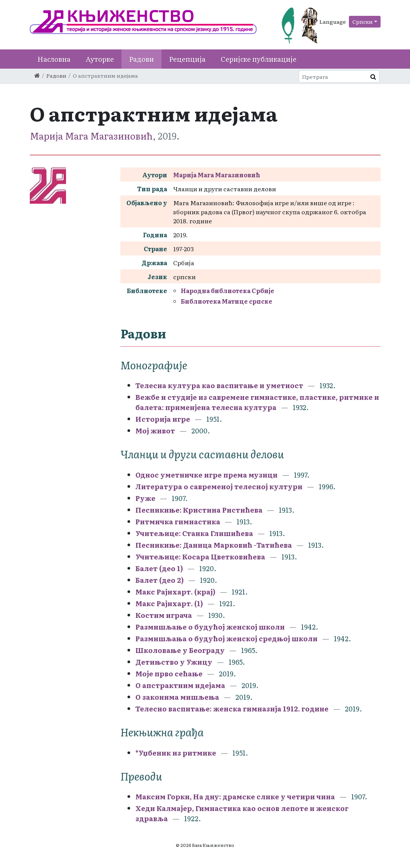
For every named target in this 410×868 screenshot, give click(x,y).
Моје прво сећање (169, 674)
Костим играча (164, 615)
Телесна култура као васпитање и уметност (219, 385)
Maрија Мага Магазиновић (91, 136)
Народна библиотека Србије (227, 290)
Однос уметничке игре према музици (207, 475)
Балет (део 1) (159, 568)
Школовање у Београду (180, 650)
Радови (141, 59)
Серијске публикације (259, 59)
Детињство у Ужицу (174, 662)
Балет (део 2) (160, 580)
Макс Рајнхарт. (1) (169, 603)
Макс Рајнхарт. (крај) (175, 592)
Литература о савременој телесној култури (219, 486)
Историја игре (163, 419)
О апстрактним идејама (180, 685)
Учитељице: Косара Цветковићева (201, 557)
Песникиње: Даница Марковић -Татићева (214, 545)
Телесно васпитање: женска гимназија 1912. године (232, 709)
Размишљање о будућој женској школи (211, 627)
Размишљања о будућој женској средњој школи (226, 638)
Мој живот (155, 431)
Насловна (54, 59)
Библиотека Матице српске (226, 301)
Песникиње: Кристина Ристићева (200, 510)
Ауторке (100, 59)
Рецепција (187, 59)
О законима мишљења (177, 697)
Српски (362, 22)
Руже (145, 498)
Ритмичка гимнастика (178, 522)
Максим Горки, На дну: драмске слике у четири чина (235, 797)
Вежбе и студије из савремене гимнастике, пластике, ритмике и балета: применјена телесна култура (257, 402)
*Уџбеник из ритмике (176, 753)
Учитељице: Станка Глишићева (195, 533)
